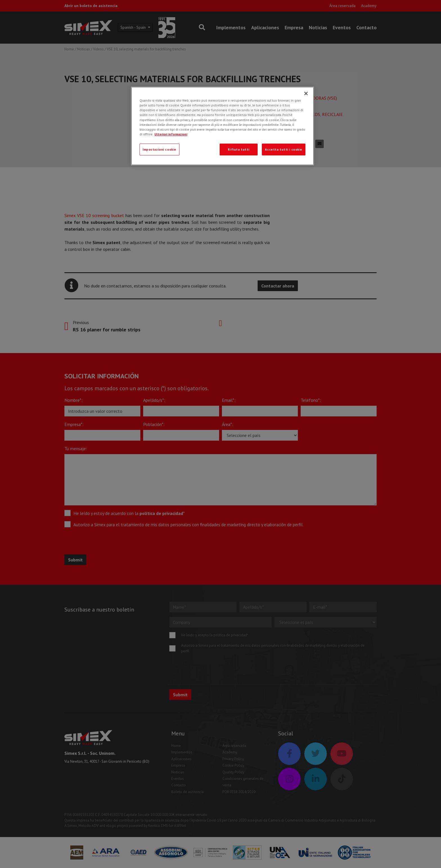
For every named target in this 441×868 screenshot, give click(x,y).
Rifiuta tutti (238, 149)
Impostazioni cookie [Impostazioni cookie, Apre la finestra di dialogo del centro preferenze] (159, 149)
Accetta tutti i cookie (284, 149)
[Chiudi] (306, 93)
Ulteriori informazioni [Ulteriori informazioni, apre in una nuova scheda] (171, 134)
